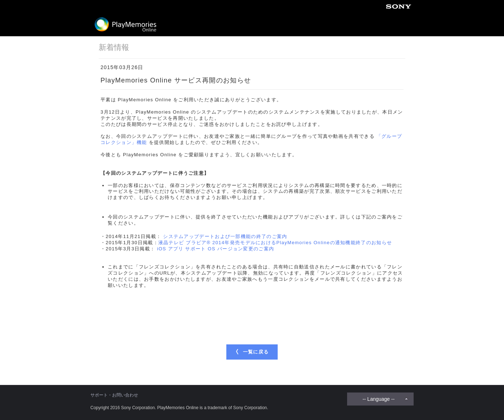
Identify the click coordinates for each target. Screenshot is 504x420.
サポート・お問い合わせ (114, 395)
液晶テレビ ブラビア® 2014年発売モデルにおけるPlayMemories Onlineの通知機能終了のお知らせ (275, 243)
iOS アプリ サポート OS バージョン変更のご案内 (215, 249)
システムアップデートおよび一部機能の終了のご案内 (225, 236)
